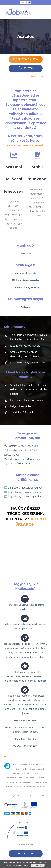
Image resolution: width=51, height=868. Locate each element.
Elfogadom (38, 865)
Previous (33, 76)
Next (42, 76)
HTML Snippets (16, 859)
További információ (21, 865)
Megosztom (26, 68)
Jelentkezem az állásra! (26, 59)
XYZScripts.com (35, 859)
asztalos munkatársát (25, 145)
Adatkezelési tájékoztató (26, 841)
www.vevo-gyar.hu (28, 787)
